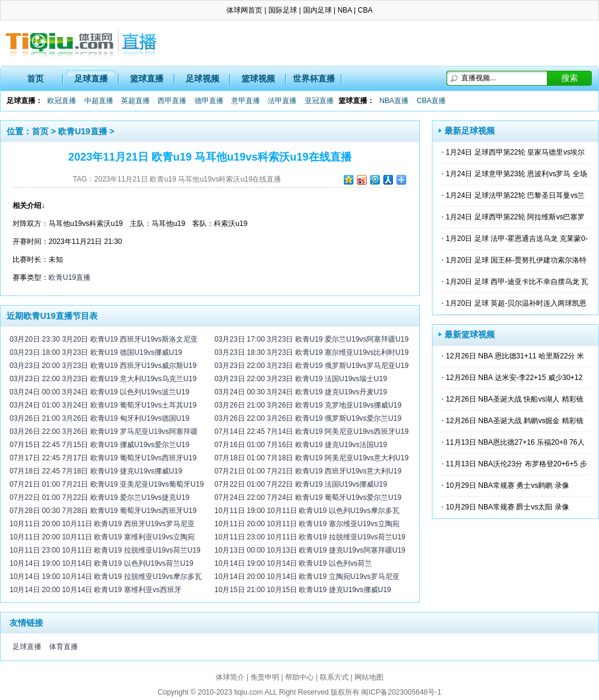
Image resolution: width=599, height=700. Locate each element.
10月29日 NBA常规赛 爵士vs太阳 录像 (507, 507)
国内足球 (317, 10)
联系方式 (334, 677)
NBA (344, 10)
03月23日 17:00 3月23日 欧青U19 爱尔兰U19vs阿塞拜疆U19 (311, 339)
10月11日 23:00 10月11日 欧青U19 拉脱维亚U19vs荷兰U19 (105, 550)
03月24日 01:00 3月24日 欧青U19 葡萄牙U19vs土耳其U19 (103, 405)
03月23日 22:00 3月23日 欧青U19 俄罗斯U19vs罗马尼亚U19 (311, 366)
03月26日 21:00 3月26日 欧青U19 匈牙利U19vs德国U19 (99, 418)
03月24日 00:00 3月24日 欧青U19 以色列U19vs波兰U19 (99, 392)
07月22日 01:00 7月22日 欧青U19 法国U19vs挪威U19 (301, 484)
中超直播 (99, 101)
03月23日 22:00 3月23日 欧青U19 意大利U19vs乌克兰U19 (103, 379)
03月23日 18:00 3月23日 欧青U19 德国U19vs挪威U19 (96, 352)
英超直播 (135, 101)
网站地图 (369, 677)
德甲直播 (209, 101)
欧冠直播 (62, 101)
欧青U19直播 (83, 131)
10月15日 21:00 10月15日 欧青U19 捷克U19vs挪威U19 (303, 590)
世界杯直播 (314, 79)
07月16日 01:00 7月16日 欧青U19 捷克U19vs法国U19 (301, 445)
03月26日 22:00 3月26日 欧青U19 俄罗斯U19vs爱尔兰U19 (308, 418)
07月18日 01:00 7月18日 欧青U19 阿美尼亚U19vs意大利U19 (311, 458)
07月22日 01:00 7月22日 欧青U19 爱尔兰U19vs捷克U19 (99, 497)
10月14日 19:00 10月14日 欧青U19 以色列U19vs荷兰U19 (102, 563)
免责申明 (265, 677)
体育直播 (63, 647)
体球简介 (230, 677)
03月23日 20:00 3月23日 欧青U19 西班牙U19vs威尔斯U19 (103, 366)
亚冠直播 (319, 101)
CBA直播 (431, 101)
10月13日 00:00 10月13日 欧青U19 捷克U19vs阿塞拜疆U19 (310, 550)
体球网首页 (244, 10)
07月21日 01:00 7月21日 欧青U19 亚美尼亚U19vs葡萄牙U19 (107, 484)
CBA (365, 10)
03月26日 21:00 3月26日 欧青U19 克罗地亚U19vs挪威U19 (308, 405)
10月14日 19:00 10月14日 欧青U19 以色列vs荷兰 (293, 563)
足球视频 (202, 79)
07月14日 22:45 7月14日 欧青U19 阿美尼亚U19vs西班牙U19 (311, 432)
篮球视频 (258, 79)
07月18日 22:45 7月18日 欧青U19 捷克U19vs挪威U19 (96, 471)
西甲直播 (172, 101)
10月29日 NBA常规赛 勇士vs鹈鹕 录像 (507, 485)
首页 (35, 79)
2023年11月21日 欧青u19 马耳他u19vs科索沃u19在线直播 (187, 179)
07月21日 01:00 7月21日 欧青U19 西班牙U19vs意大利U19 (308, 471)
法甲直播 (282, 101)
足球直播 (91, 79)
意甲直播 (246, 101)
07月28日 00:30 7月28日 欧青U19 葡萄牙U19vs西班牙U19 (103, 511)
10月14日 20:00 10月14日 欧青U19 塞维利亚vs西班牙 (96, 590)
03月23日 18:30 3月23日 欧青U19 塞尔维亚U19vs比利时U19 (311, 352)
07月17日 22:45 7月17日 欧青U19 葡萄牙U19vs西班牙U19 (103, 458)
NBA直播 (394, 101)
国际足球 (283, 10)
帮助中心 (299, 677)
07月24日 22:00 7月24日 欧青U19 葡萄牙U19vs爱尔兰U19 (308, 497)
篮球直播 (147, 79)
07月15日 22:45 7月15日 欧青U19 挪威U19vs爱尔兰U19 (99, 445)
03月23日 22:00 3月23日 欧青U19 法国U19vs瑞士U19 (301, 379)
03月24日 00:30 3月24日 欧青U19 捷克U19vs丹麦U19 (301, 392)
